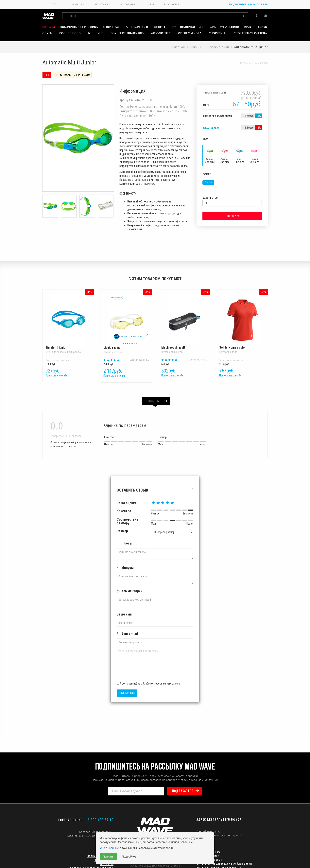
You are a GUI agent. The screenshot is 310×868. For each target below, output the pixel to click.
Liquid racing (126, 322)
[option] (68, 337)
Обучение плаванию (127, 33)
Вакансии (171, 5)
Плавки (249, 27)
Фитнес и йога (190, 33)
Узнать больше (109, 848)
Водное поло (70, 33)
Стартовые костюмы (148, 27)
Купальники (229, 27)
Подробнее (129, 857)
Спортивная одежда (250, 33)
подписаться (183, 791)
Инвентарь (207, 27)
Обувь (47, 33)
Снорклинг (218, 33)
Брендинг (96, 33)
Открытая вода (115, 27)
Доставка (103, 5)
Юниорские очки (216, 47)
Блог (54, 5)
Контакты (107, 865)
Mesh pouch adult (184, 322)
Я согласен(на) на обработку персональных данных (148, 684)
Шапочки (188, 27)
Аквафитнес (161, 33)
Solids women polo (242, 322)
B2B (152, 5)
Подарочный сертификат (79, 27)
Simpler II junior (68, 322)
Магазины (128, 5)
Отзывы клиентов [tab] (156, 401)
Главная (179, 47)
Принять (108, 857)
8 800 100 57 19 (101, 820)
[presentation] (140, 669)
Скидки (49, 27)
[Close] (192, 489)
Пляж (263, 27)
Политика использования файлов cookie (225, 864)
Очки (172, 27)
